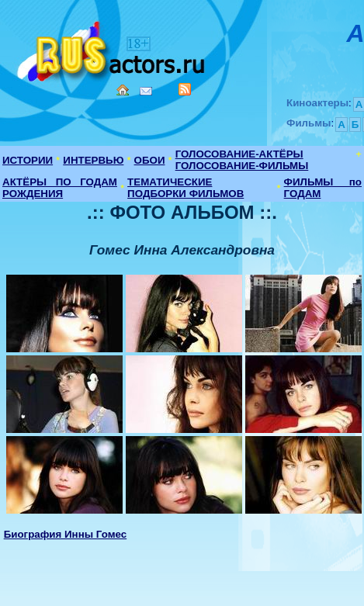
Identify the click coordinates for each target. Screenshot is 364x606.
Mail (146, 91)
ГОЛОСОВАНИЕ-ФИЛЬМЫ (242, 166)
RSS (185, 89)
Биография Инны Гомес (66, 534)
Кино (113, 48)
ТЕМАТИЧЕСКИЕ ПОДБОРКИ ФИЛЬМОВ (185, 188)
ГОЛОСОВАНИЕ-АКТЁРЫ (239, 154)
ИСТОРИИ (28, 160)
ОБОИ (150, 160)
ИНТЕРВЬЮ (93, 160)
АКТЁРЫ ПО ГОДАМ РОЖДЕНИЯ (60, 188)
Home (123, 90)
